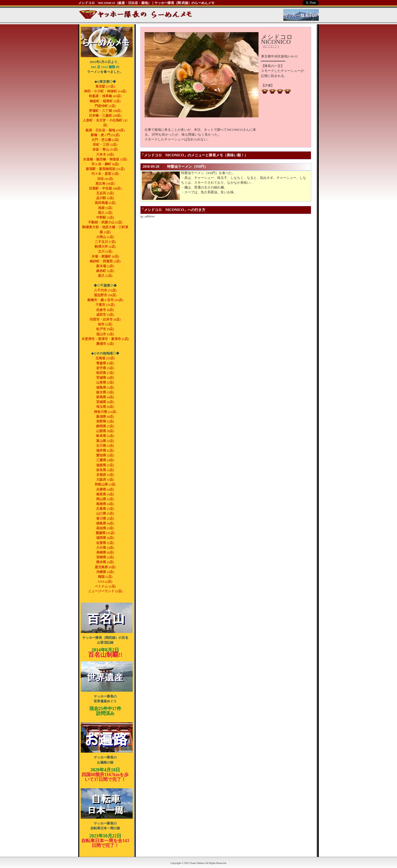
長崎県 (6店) (105, 553)
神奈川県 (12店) (105, 412)
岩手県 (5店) (105, 368)
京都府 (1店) (105, 475)
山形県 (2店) (105, 383)
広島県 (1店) (105, 509)
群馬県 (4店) (105, 397)
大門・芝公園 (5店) (105, 140)
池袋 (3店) (105, 208)
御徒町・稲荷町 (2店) (105, 101)
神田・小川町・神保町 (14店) (105, 91)
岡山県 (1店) (105, 499)
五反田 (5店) (105, 193)
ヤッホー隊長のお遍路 (107, 737)
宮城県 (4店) (105, 378)
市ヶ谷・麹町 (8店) (105, 164)
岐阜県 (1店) (105, 436)
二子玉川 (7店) (105, 242)
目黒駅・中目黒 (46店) (105, 188)
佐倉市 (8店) (105, 310)
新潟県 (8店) (105, 417)
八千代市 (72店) (105, 290)
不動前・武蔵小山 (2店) (105, 222)
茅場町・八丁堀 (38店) (105, 111)
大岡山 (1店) (105, 237)
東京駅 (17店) (105, 87)
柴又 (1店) (105, 276)
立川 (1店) (105, 251)
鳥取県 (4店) (105, 494)
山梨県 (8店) (105, 431)
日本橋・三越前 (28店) (105, 116)
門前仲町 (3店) (105, 106)
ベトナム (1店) (105, 586)
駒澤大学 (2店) (105, 247)
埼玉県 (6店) (105, 407)
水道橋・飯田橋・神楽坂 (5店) (105, 159)
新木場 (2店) (105, 266)
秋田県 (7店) (105, 373)
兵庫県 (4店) (105, 490)
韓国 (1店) (105, 577)
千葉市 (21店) (105, 305)
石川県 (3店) (105, 446)
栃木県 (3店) (105, 392)
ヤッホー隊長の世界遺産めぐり (107, 676)
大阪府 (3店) (105, 480)
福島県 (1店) (105, 388)
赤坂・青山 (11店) (105, 150)
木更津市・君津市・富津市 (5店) (105, 339)
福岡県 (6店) (105, 538)
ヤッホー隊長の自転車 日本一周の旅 (107, 803)
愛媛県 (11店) (105, 533)
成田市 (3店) (105, 315)
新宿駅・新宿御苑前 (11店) (105, 169)
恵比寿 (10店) (105, 184)
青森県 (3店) (105, 363)
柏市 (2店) (105, 324)
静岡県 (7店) (105, 426)
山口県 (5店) (105, 514)
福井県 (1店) (105, 451)
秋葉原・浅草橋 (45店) (105, 96)
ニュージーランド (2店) (105, 591)
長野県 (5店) (105, 421)
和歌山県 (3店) (105, 484)
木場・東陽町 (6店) (105, 257)
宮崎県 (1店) (105, 557)
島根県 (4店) (105, 504)
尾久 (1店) (105, 213)
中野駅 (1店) (105, 218)
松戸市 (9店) (105, 329)
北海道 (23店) (105, 358)
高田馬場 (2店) (105, 203)
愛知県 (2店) (105, 455)
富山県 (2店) (105, 441)
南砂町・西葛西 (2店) (105, 261)
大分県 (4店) (105, 548)
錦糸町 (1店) (105, 271)
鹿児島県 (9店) (105, 567)
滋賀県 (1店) (105, 465)
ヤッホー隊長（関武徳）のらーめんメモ (107, 42)
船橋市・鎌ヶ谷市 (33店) (105, 300)
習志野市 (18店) (105, 295)
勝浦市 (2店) (105, 344)
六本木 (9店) (105, 155)
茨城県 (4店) (105, 402)
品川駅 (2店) (105, 198)
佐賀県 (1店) (105, 543)
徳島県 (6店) (105, 523)
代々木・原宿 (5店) (105, 174)
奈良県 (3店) (105, 470)
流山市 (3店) (105, 334)
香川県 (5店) (105, 519)
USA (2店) (105, 582)
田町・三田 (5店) (105, 145)
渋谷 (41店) (105, 179)
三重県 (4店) (105, 460)
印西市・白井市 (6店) (105, 320)
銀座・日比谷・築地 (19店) (105, 130)
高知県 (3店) (105, 528)
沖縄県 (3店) (105, 572)
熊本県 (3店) (105, 562)
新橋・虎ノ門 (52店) (105, 135)
